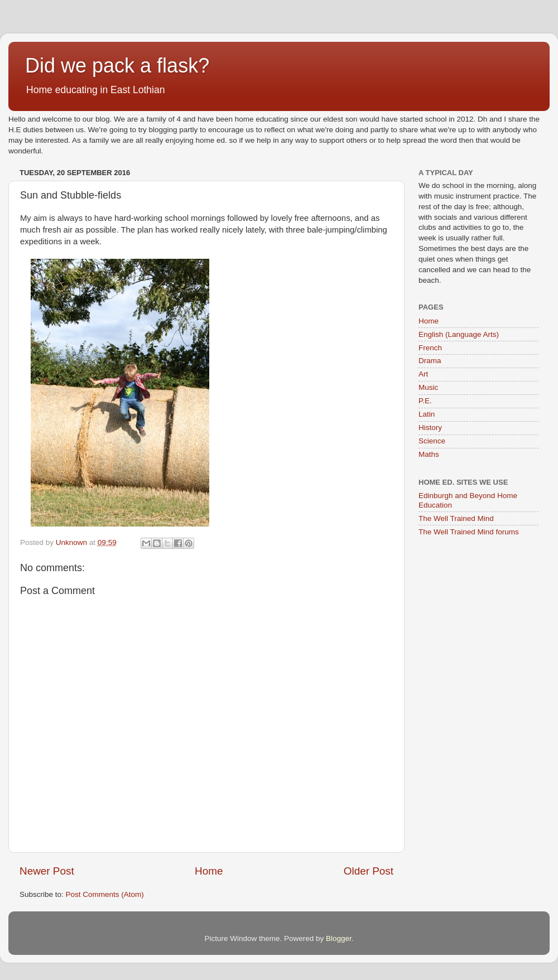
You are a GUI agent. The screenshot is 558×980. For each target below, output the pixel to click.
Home (209, 871)
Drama (430, 361)
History (430, 428)
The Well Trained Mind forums (469, 532)
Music (428, 387)
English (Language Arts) (459, 334)
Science (432, 441)
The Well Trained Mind (456, 518)
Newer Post (47, 871)
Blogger (339, 938)
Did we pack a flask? (117, 66)
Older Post (369, 871)
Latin (427, 414)
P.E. (425, 401)
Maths (429, 454)
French (430, 348)
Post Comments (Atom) (105, 894)
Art (423, 374)
